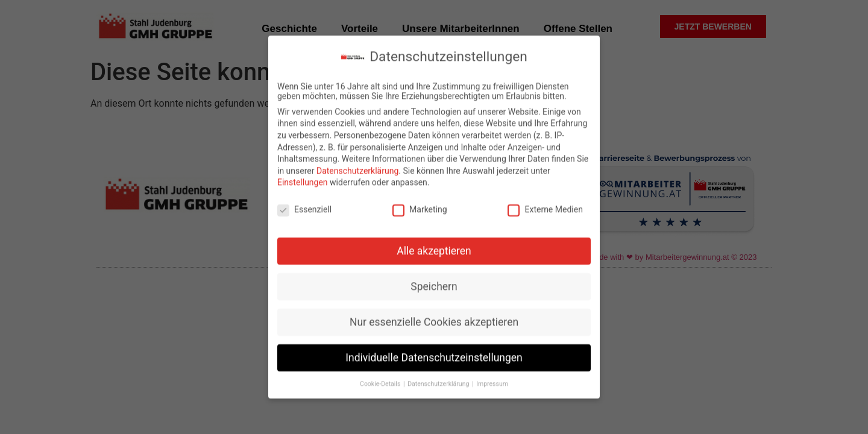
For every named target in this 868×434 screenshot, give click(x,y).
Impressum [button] (492, 379)
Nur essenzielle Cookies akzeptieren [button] (434, 318)
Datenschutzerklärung (357, 166)
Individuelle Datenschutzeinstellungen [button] (434, 353)
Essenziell (304, 206)
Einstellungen (303, 178)
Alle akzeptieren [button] (434, 247)
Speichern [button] (434, 282)
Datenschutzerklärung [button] (439, 379)
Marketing (420, 206)
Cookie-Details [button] (381, 379)
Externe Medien (545, 206)
